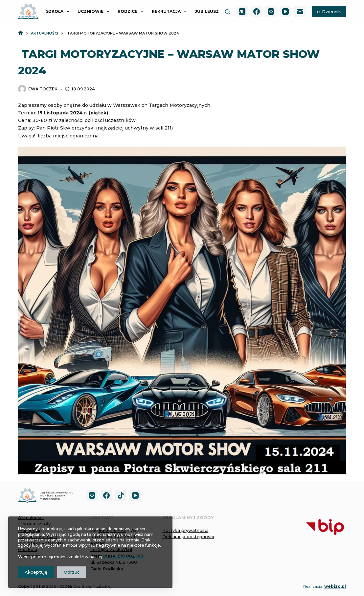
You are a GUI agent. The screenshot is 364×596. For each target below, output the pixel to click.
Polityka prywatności (185, 530)
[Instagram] (271, 12)
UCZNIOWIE (95, 12)
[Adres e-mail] (300, 12)
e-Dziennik (329, 12)
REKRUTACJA (171, 12)
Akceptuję (36, 572)
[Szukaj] (227, 12)
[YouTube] (285, 12)
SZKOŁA (59, 12)
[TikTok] (121, 495)
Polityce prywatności (124, 557)
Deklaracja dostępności (188, 536)
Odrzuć (72, 572)
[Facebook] (257, 12)
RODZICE (132, 12)
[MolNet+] (242, 12)
